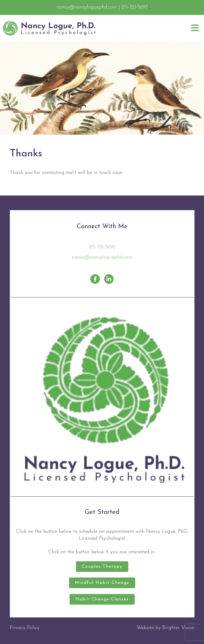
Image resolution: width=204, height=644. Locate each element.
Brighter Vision (178, 628)
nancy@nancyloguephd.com (102, 257)
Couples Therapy (102, 567)
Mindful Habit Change (102, 583)
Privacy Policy (25, 628)
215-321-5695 (102, 247)
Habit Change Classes (102, 599)
